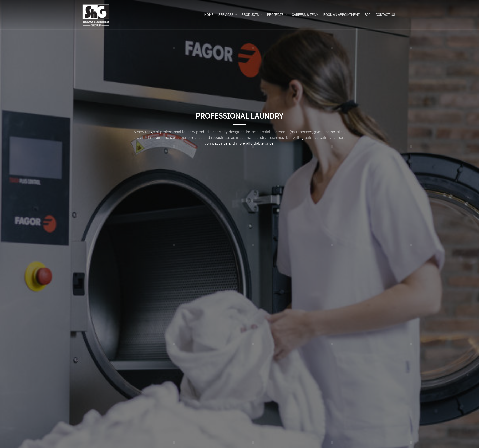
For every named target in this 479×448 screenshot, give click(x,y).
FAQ (368, 15)
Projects (275, 15)
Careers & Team (305, 15)
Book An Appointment (342, 15)
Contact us (385, 15)
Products (250, 15)
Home (209, 15)
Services (226, 15)
